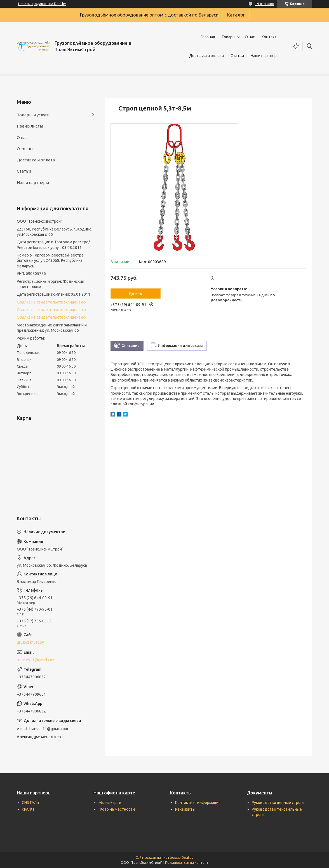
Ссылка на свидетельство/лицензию (51, 302)
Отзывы (25, 149)
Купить (136, 293)
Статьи (237, 56)
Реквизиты (185, 809)
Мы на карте (110, 803)
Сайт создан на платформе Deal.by (164, 858)
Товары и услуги (33, 115)
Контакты (271, 37)
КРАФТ (28, 809)
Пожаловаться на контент (187, 863)
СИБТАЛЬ (30, 803)
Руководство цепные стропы (279, 803)
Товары (228, 37)
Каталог (236, 15)
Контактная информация (198, 803)
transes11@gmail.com (36, 660)
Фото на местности (117, 809)
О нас (250, 37)
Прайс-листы (30, 126)
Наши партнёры (265, 56)
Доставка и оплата (206, 56)
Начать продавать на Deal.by (42, 4)
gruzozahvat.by (30, 642)
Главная (208, 37)
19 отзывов (265, 4)
